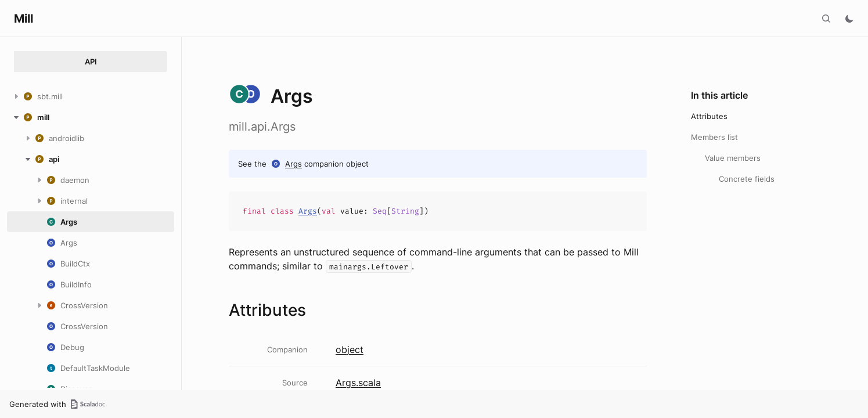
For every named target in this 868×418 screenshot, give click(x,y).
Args (293, 164)
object (350, 349)
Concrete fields (747, 179)
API (91, 62)
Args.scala (358, 383)
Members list (714, 137)
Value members (733, 158)
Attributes (709, 116)
